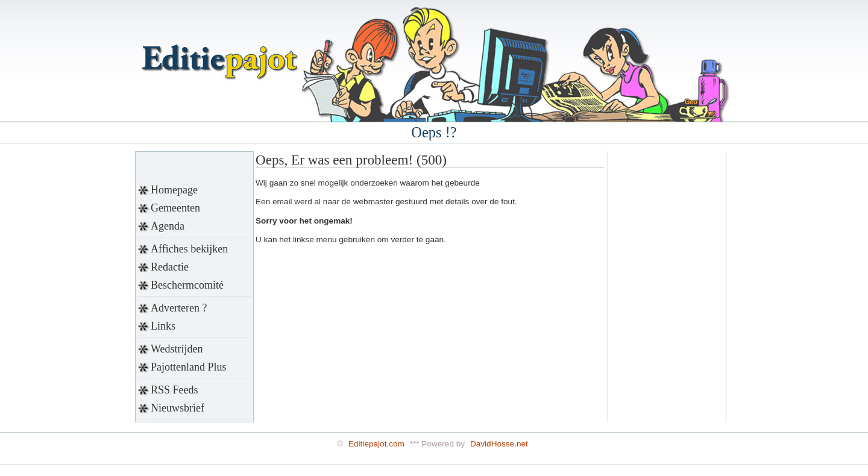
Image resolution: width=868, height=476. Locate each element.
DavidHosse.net (499, 444)
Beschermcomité (187, 285)
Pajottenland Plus (189, 367)
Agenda (168, 226)
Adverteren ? (179, 308)
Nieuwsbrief (178, 408)
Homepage (174, 190)
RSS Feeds (175, 390)
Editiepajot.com (376, 444)
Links (163, 326)
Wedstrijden (177, 349)
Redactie (170, 267)
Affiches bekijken (189, 249)
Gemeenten (175, 208)
